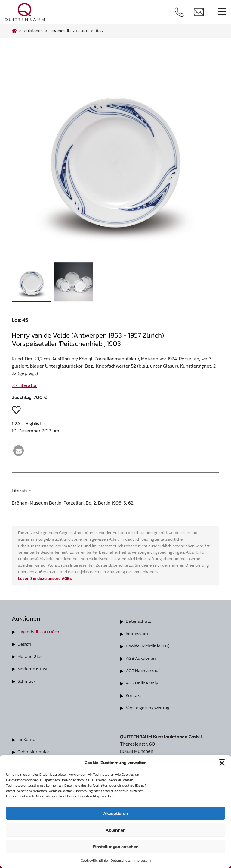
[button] (222, 763)
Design (25, 643)
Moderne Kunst (34, 668)
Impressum (142, 860)
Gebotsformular (34, 749)
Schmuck (27, 680)
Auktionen (33, 31)
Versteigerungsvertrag (150, 705)
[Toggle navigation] (222, 12)
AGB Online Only (143, 681)
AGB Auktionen (142, 657)
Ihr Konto (27, 737)
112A (99, 31)
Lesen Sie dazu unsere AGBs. (45, 578)
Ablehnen (116, 830)
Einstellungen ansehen (116, 846)
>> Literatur (24, 385)
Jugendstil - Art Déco (40, 631)
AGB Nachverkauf (144, 669)
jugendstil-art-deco (69, 31)
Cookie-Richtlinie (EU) (149, 645)
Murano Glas (31, 656)
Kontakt (134, 693)
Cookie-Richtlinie (94, 860)
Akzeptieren (116, 813)
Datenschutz (121, 860)
